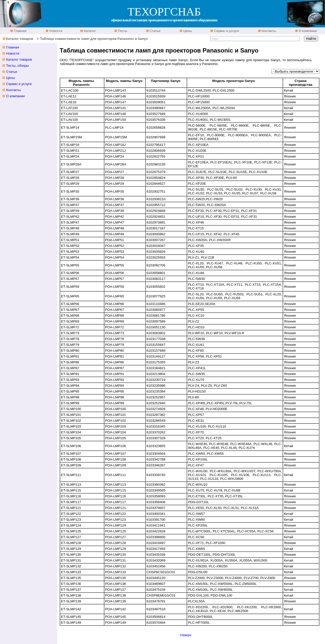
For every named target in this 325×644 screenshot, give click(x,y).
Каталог (90, 31)
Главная (20, 31)
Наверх (186, 635)
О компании (307, 31)
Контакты (268, 31)
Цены (187, 31)
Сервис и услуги (226, 31)
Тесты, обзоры (18, 66)
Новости (55, 31)
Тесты (122, 31)
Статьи (155, 31)
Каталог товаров (19, 39)
